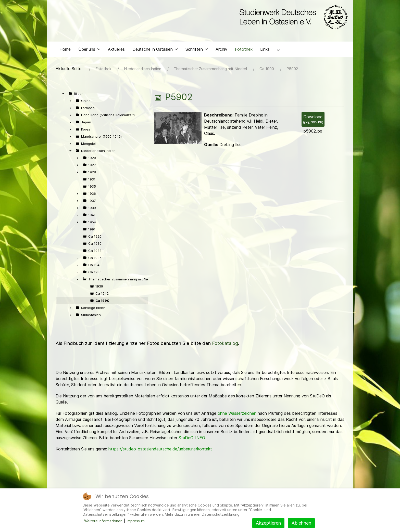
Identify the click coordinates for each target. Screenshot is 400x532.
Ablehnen (301, 523)
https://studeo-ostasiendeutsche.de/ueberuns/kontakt (160, 452)
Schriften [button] (197, 53)
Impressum (136, 521)
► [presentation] (70, 104)
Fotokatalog (225, 347)
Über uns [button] (89, 53)
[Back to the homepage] (292, 17)
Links (265, 53)
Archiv (221, 53)
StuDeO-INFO (192, 441)
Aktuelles (116, 53)
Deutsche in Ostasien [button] (155, 53)
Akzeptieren (268, 523)
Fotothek (244, 53)
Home (65, 53)
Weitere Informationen (103, 521)
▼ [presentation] (63, 97)
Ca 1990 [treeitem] (102, 304)
